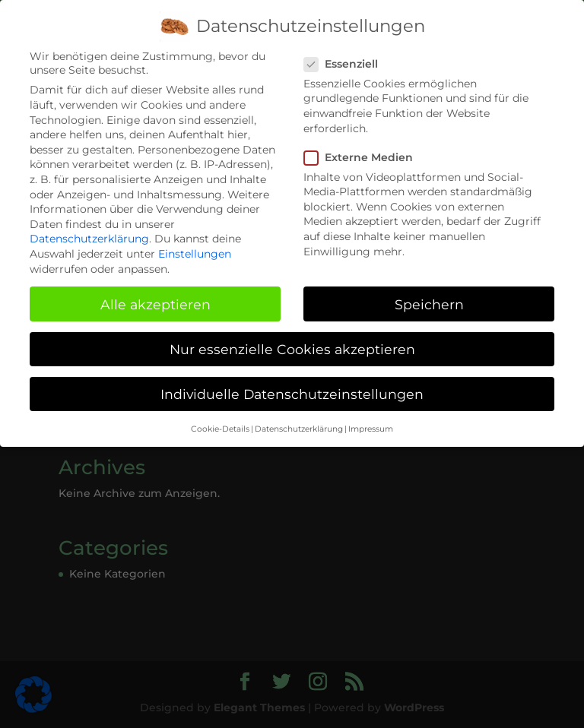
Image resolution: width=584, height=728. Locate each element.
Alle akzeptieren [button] (156, 297)
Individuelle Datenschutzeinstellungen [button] (292, 386)
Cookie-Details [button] (220, 421)
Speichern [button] (429, 297)
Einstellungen (195, 246)
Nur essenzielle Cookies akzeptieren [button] (292, 342)
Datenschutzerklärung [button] (299, 421)
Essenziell (347, 56)
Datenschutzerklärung (89, 232)
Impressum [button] (371, 421)
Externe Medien (365, 150)
